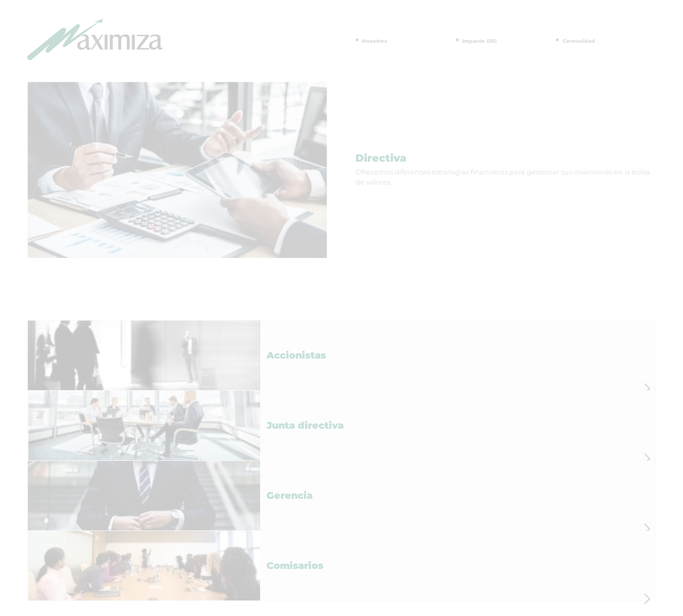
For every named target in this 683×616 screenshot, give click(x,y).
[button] (342, 355)
